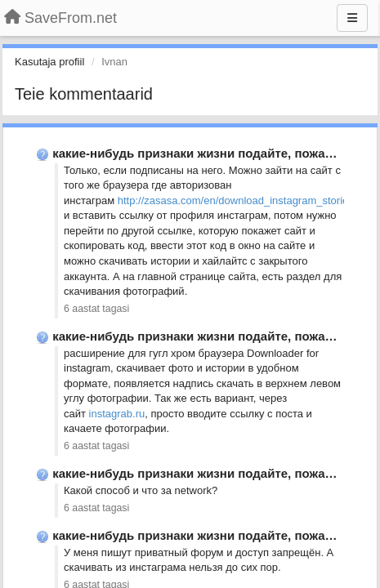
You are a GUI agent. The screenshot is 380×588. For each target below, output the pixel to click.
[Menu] (352, 18)
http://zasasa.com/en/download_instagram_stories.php (246, 200)
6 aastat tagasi (96, 309)
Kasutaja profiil (49, 62)
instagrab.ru (117, 414)
